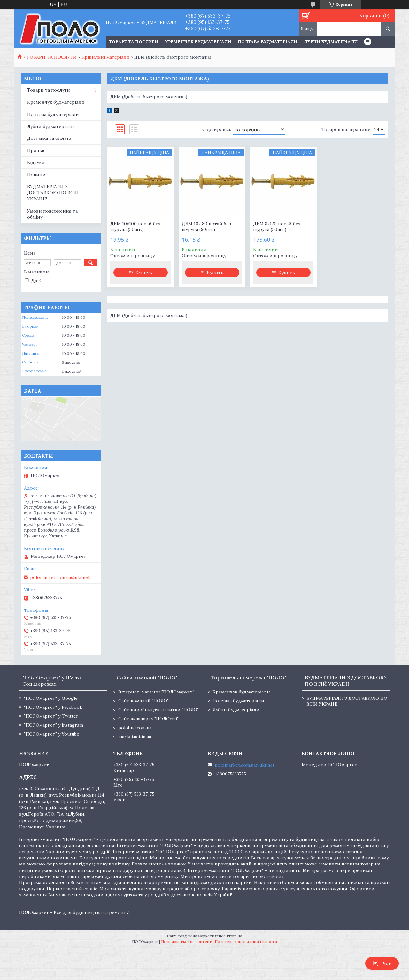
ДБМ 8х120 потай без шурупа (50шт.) (277, 227)
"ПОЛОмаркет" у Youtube (52, 734)
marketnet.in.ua (135, 737)
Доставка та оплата (49, 138)
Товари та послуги (49, 90)
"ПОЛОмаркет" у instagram (54, 725)
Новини (36, 175)
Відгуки (36, 162)
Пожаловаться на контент (186, 942)
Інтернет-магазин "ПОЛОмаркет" (156, 692)
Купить (144, 273)
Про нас (36, 150)
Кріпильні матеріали (106, 57)
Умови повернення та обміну (52, 214)
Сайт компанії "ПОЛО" (143, 701)
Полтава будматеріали (267, 42)
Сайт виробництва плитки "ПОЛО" (158, 710)
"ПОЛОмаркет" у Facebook (53, 707)
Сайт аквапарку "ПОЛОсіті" (148, 719)
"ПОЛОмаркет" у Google (51, 698)
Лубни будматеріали (331, 42)
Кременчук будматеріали (198, 42)
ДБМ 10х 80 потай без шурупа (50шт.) (206, 227)
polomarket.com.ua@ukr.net (60, 577)
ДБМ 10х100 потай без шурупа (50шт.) (135, 227)
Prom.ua (234, 936)
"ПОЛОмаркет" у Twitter (51, 716)
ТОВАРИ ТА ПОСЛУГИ (134, 42)
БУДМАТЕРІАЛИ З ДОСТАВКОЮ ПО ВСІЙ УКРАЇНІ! (53, 193)
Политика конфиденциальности (246, 942)
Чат (382, 963)
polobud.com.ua (135, 728)
